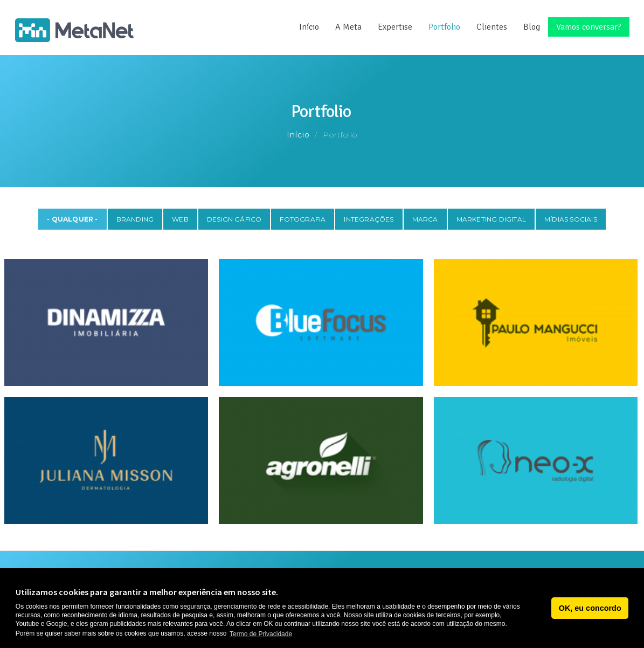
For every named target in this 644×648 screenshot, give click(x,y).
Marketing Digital (491, 219)
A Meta (348, 27)
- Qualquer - (72, 219)
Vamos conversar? (589, 27)
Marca (425, 219)
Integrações (369, 219)
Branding (135, 219)
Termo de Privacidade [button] (261, 634)
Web (180, 219)
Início (309, 27)
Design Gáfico (234, 219)
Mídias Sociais (571, 219)
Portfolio (444, 27)
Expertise (395, 27)
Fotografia (303, 219)
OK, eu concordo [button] (590, 608)
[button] (540, 608)
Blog (532, 27)
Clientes (492, 27)
